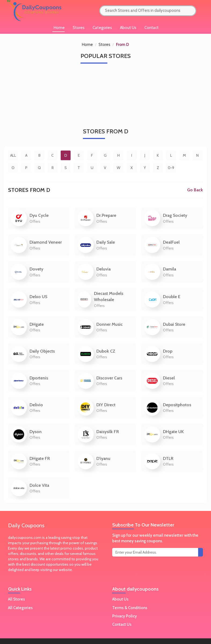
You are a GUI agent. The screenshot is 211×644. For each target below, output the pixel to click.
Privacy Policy (125, 616)
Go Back (195, 190)
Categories (102, 28)
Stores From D (29, 190)
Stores (104, 45)
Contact (152, 28)
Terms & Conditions (130, 608)
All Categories (20, 608)
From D (123, 45)
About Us (128, 28)
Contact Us (122, 624)
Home (87, 45)
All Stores (17, 599)
